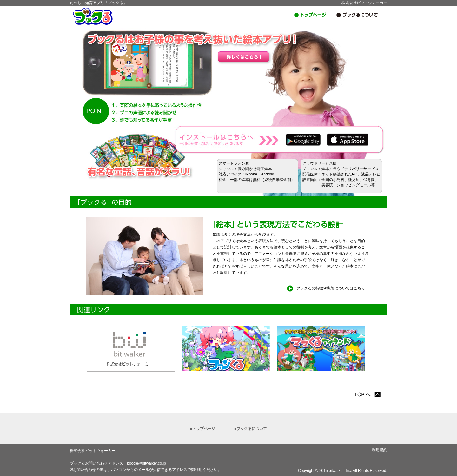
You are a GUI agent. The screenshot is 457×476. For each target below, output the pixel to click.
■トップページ (203, 429)
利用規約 (380, 450)
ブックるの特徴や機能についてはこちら (326, 288)
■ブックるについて (251, 429)
